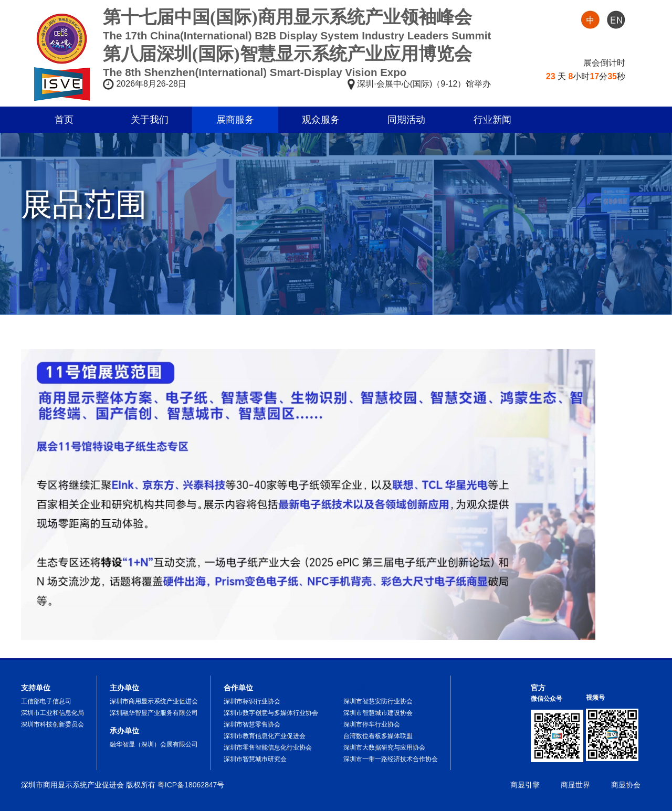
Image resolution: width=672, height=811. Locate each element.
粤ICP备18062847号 (191, 785)
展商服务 (235, 120)
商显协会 (626, 785)
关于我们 (150, 120)
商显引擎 (525, 785)
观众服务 (321, 120)
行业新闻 (492, 120)
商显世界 (575, 785)
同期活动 (406, 120)
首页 (64, 120)
